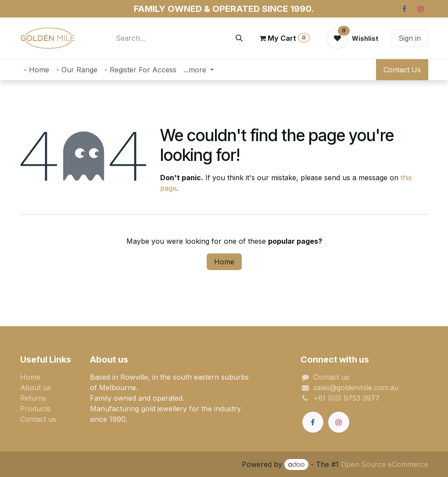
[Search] (239, 38)
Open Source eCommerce (385, 464)
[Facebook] (405, 9)
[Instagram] (421, 9)
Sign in (410, 38)
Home (224, 262)
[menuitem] (36, 70)
